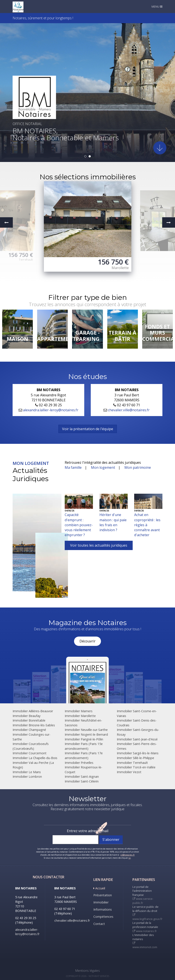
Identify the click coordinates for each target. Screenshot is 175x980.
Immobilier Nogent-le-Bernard (86, 734)
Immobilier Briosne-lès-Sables (34, 725)
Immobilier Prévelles (79, 763)
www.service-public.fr (143, 901)
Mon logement (103, 467)
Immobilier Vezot (129, 772)
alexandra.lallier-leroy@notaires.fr (51, 410)
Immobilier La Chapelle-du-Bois (35, 758)
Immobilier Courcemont (30, 753)
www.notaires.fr (145, 931)
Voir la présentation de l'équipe (88, 429)
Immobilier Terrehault (132, 763)
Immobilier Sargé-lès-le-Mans (138, 753)
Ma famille (73, 467)
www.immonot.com (145, 945)
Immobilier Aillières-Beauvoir (33, 711)
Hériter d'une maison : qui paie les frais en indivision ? (113, 522)
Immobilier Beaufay (26, 716)
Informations (103, 909)
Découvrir (87, 641)
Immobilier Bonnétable (29, 720)
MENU (157, 7)
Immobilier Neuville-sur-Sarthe (86, 730)
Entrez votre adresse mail (88, 831)
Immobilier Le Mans (27, 772)
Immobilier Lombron (27, 777)
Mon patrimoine (138, 467)
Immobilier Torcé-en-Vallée (136, 767)
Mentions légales (88, 971)
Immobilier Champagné (29, 730)
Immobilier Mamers (79, 711)
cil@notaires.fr (128, 855)
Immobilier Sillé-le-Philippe (135, 758)
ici (130, 858)
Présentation (103, 895)
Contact (99, 924)
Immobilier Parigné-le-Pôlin (84, 739)
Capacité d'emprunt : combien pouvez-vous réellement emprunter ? (79, 525)
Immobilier (101, 902)
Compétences (103, 917)
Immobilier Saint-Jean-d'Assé (137, 739)
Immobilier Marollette (80, 716)
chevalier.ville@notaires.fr (129, 410)
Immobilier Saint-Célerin (82, 781)
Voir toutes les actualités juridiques (99, 545)
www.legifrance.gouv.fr (147, 917)
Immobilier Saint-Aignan (82, 777)
